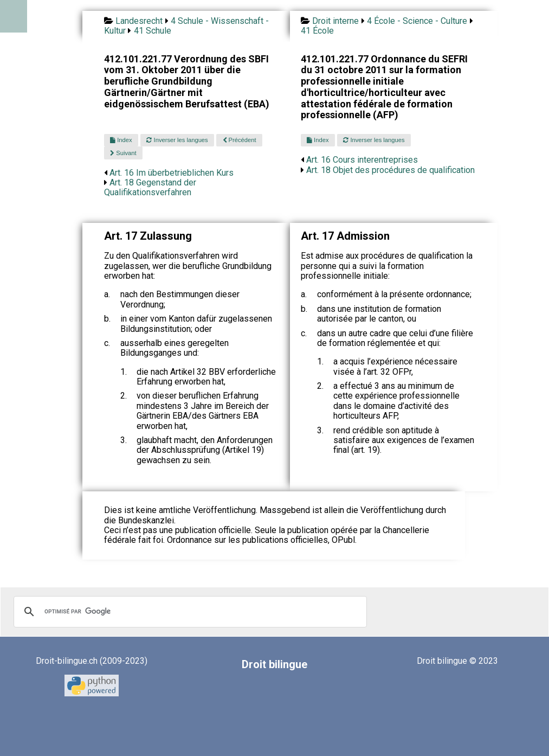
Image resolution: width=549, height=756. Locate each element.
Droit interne (335, 21)
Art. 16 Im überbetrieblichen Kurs (172, 173)
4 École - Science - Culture (417, 21)
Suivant (123, 153)
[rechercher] (189, 612)
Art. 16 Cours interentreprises (362, 160)
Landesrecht (139, 21)
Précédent (240, 140)
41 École (317, 31)
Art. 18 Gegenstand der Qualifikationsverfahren (150, 187)
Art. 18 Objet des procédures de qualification (390, 170)
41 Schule (153, 31)
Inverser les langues (177, 140)
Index (121, 140)
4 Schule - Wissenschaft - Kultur (186, 26)
